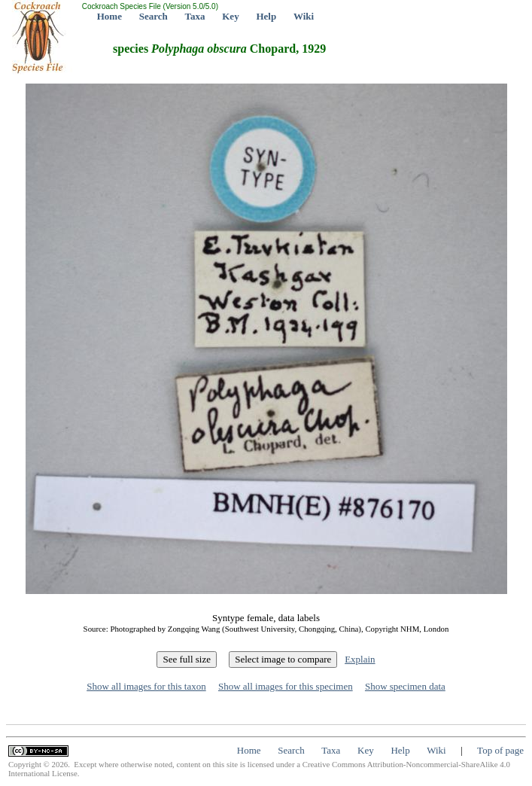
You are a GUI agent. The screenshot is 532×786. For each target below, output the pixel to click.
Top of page (500, 750)
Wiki (304, 16)
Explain (360, 659)
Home (109, 16)
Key (230, 16)
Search (154, 16)
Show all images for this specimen (286, 686)
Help (266, 16)
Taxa (195, 16)
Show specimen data (405, 686)
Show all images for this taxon (146, 686)
